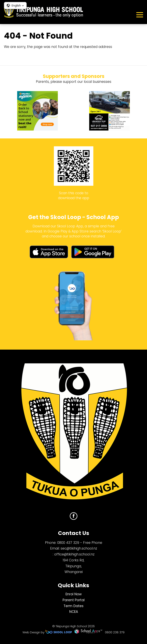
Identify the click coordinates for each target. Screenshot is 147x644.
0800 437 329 (68, 543)
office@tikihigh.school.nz (74, 554)
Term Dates (73, 606)
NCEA (74, 612)
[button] (15, 6)
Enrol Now (74, 594)
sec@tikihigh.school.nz (79, 548)
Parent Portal (74, 600)
